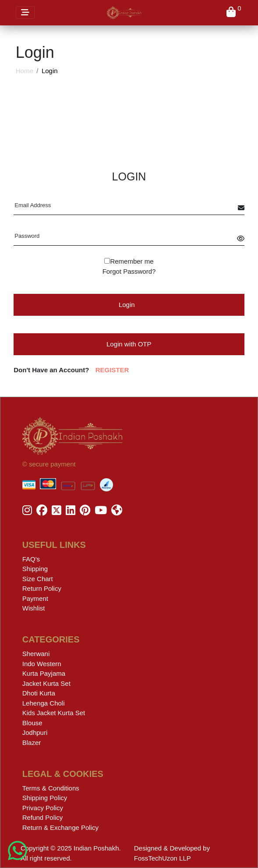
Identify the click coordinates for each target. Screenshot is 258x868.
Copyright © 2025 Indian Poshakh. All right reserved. (71, 853)
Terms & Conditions (51, 788)
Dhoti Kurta (39, 693)
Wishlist (34, 608)
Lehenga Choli (44, 703)
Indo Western (42, 664)
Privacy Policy (43, 808)
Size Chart (38, 579)
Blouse (32, 723)
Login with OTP (129, 344)
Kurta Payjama (44, 673)
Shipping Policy (45, 798)
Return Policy (42, 588)
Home (25, 71)
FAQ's (31, 559)
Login (127, 305)
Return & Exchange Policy (60, 827)
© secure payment (49, 464)
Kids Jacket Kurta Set (54, 713)
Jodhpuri (35, 732)
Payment (35, 598)
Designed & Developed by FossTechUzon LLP (172, 853)
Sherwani (36, 654)
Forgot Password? (129, 271)
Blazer (32, 743)
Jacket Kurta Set (46, 683)
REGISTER (112, 370)
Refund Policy (43, 817)
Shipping (35, 569)
